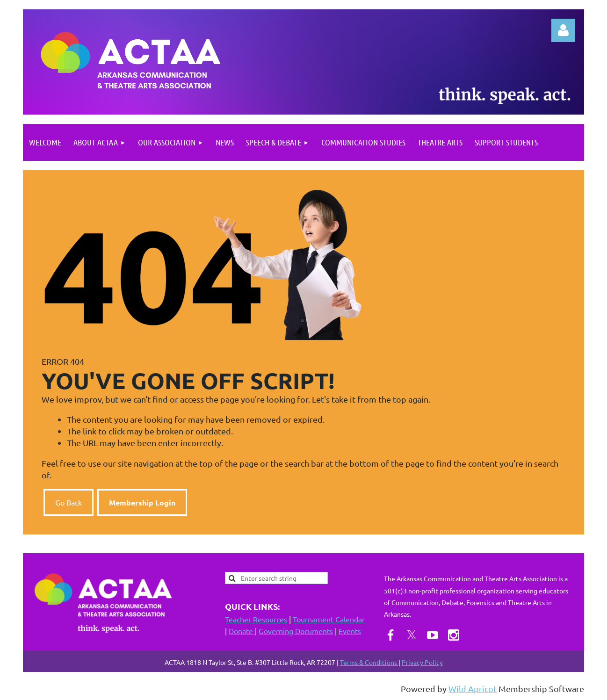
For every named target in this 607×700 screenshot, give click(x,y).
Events (350, 631)
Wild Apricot (473, 689)
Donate (242, 631)
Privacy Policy (422, 662)
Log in (563, 30)
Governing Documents (296, 631)
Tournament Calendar (329, 619)
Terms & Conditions (369, 662)
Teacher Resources (256, 619)
